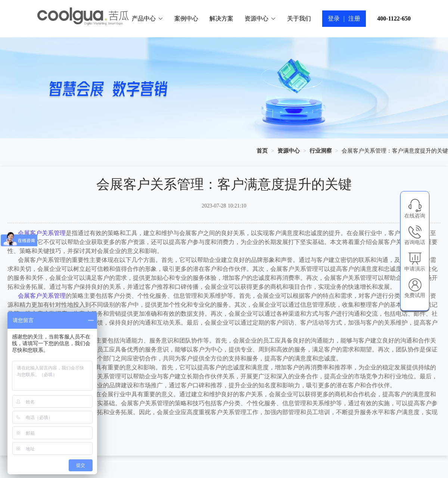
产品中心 (147, 18)
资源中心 (260, 18)
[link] (262, 151)
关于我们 (299, 18)
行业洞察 (321, 151)
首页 (262, 151)
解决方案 (221, 18)
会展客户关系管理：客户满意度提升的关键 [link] (395, 151)
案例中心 (186, 18)
